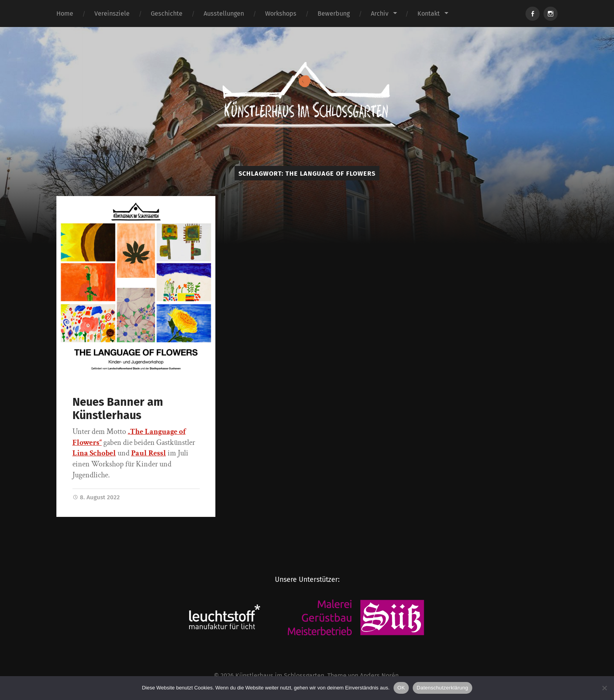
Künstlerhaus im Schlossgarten (280, 676)
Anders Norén (379, 676)
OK (401, 688)
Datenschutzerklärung (442, 688)
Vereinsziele (112, 13)
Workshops (281, 13)
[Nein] (604, 688)
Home (65, 13)
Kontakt (429, 13)
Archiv (380, 13)
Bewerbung (334, 13)
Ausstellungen (224, 13)
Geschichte (167, 13)
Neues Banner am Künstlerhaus (118, 409)
